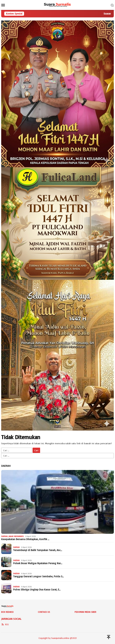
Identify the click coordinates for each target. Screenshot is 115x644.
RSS (5, 624)
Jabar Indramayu (16, 536)
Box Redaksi (7, 612)
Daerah (6, 466)
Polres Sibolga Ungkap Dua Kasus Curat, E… (37, 590)
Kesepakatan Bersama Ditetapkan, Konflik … (25, 539)
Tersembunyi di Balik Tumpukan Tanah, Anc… (38, 550)
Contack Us (44, 612)
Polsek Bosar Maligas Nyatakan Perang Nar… (38, 563)
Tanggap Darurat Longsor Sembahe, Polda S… (38, 576)
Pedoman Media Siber (85, 612)
